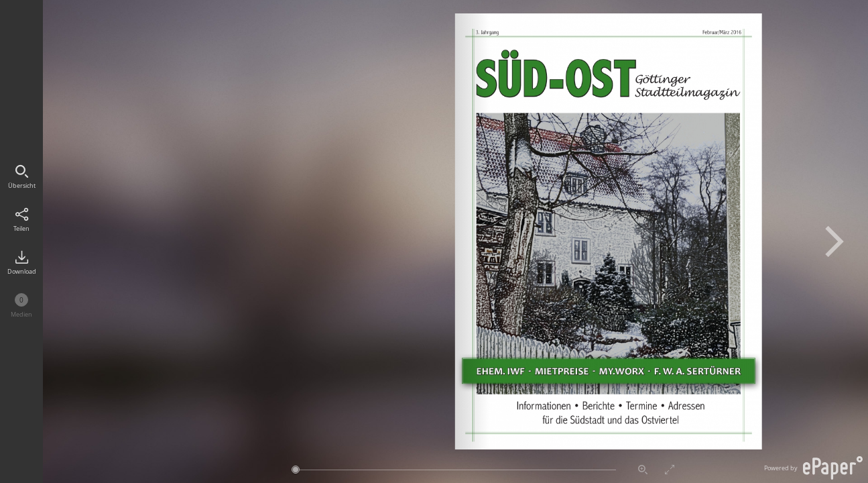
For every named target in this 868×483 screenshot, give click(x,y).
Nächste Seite (834, 241)
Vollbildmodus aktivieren (670, 470)
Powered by (813, 468)
